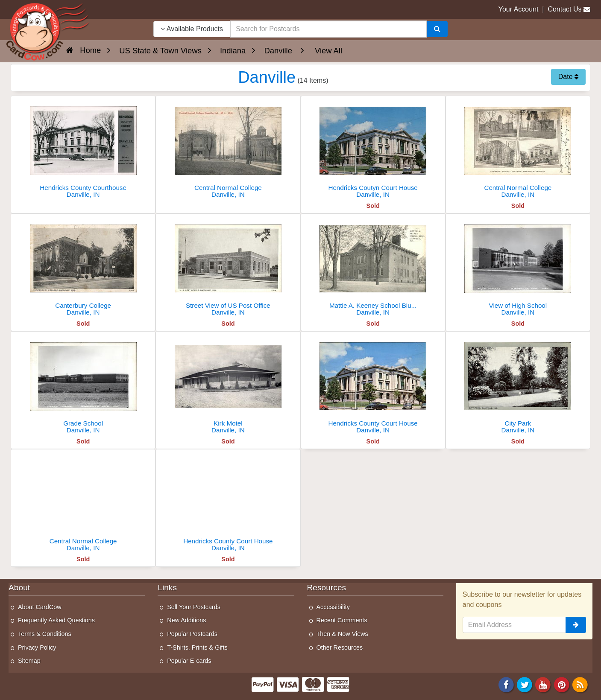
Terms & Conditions (45, 634)
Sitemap (29, 661)
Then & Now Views (342, 634)
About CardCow (40, 607)
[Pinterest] (562, 684)
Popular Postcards (192, 634)
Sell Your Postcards (194, 607)
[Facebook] (506, 684)
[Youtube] (543, 684)
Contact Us (564, 9)
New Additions (186, 620)
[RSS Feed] (580, 684)
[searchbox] (328, 29)
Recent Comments (342, 620)
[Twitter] (525, 684)
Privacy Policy (37, 647)
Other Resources (340, 647)
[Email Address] (514, 625)
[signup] (576, 625)
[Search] (437, 29)
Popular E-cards (189, 661)
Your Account (519, 9)
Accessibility (333, 607)
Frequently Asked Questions (56, 620)
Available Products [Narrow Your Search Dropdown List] (192, 29)
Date (568, 77)
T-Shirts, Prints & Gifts (197, 647)
